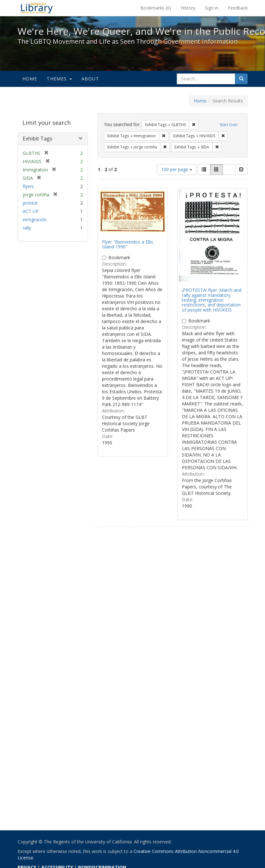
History (188, 8)
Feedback (238, 8)
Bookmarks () (156, 8)
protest (30, 203)
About (90, 79)
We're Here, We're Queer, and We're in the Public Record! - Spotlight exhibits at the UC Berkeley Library (37, 8)
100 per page (177, 169)
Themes (59, 79)
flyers (28, 186)
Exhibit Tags (38, 139)
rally (27, 228)
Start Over (229, 125)
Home (30, 79)
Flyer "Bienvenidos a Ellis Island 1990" (128, 244)
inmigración (35, 219)
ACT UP (31, 211)
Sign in (212, 8)
